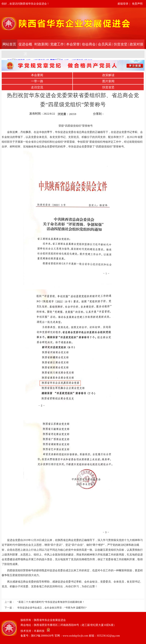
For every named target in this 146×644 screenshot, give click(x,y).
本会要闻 (37, 75)
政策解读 (108, 75)
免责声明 (137, 4)
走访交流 (37, 87)
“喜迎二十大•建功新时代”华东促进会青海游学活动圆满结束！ (51, 602)
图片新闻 (108, 81)
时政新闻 (41, 44)
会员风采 (105, 44)
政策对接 (136, 44)
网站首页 (9, 44)
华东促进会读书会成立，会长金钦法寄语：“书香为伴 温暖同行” (52, 608)
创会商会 (89, 44)
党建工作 (57, 44)
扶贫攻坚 (121, 44)
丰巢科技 (39, 631)
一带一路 (37, 81)
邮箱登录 (123, 4)
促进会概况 (25, 49)
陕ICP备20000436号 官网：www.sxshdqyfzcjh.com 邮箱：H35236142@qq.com (76, 636)
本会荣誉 (73, 44)
